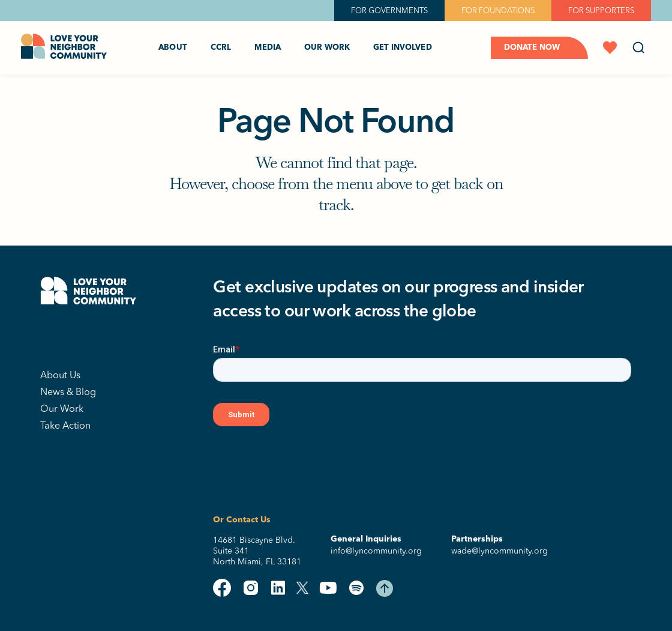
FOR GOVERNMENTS (389, 10)
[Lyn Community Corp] (88, 338)
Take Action (65, 425)
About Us (60, 375)
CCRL (221, 48)
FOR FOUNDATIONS (498, 10)
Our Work (327, 48)
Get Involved (403, 48)
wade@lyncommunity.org (499, 551)
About (173, 48)
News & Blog (68, 391)
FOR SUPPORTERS (601, 10)
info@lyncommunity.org (376, 551)
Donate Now (532, 48)
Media (268, 48)
